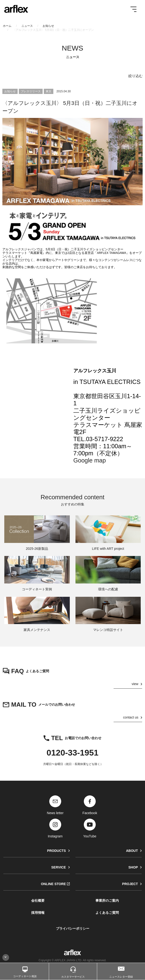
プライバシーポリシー (73, 929)
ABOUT (132, 851)
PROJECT (130, 884)
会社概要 (38, 901)
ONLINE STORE (53, 884)
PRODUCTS (57, 851)
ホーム (7, 26)
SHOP (133, 867)
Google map (90, 460)
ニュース (27, 26)
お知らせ (48, 26)
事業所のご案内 (107, 901)
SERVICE (58, 867)
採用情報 (38, 913)
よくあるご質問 (107, 913)
